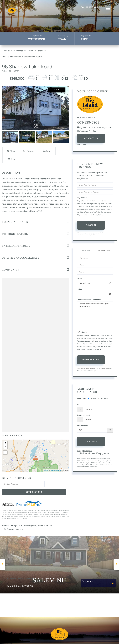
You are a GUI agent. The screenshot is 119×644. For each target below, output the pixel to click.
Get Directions (57, 484)
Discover (99, 576)
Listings (13, 518)
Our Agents (82, 145)
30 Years (92, 398)
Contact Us (91, 138)
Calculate (91, 441)
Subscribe (91, 225)
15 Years (103, 398)
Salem (41, 518)
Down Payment (84, 415)
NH (20, 518)
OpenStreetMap (56, 470)
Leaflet (46, 470)
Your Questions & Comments (89, 300)
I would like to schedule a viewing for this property (95, 315)
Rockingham (30, 518)
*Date (80, 279)
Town (62, 39)
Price (85, 39)
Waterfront (37, 39)
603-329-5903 (90, 7)
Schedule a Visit (104, 251)
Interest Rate (83, 426)
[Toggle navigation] (108, 9)
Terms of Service (88, 371)
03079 (49, 518)
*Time (80, 289)
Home (5, 518)
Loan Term (82, 398)
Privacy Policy (97, 215)
